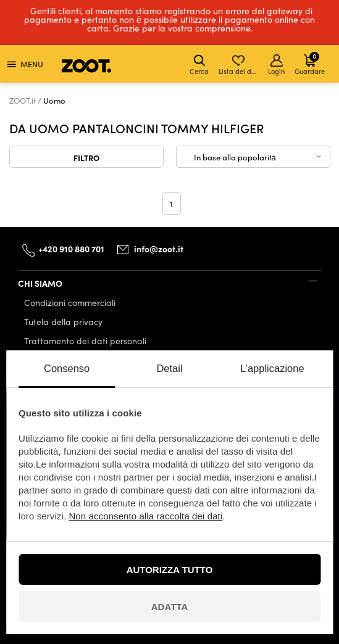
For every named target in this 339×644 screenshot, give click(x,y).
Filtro (86, 157)
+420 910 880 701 (71, 249)
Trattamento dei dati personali (85, 341)
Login (276, 65)
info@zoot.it (159, 249)
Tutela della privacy (63, 322)
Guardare (310, 63)
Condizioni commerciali (70, 303)
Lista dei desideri (239, 65)
